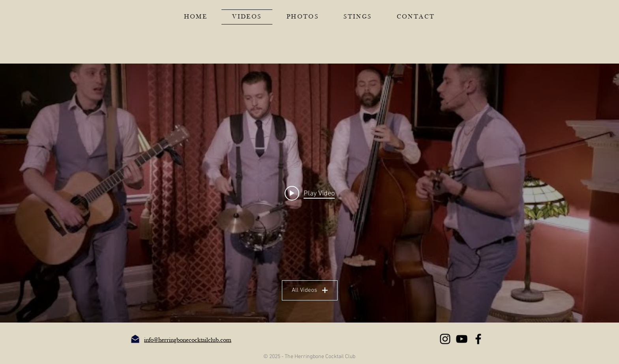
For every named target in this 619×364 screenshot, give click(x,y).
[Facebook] (478, 339)
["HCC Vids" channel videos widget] (309, 193)
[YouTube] (462, 339)
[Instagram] (445, 339)
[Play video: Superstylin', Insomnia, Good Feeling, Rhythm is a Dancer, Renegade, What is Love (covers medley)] (310, 193)
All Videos (310, 290)
